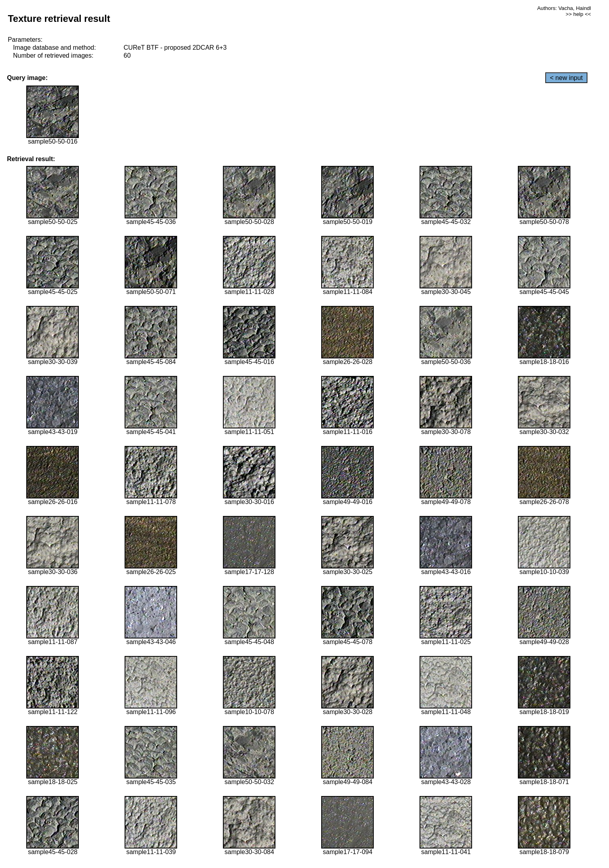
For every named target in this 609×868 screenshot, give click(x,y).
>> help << (578, 14)
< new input (566, 78)
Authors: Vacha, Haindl (564, 8)
